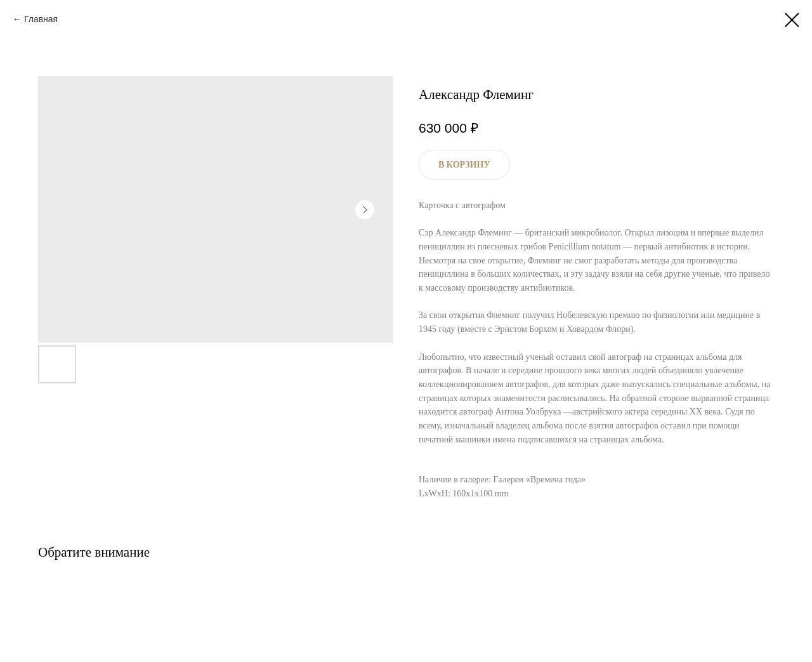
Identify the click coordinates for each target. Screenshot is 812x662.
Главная (41, 19)
